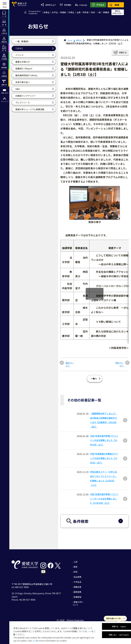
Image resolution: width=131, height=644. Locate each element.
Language (81, 5)
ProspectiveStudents (35, 12)
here (34, 636)
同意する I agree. (114, 623)
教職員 (106, 12)
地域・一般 (96, 12)
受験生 (47, 12)
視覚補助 (65, 5)
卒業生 (71, 12)
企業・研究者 (83, 12)
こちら (90, 627)
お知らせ (86, 40)
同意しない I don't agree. (114, 636)
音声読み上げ (48, 5)
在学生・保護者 (59, 12)
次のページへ (120, 363)
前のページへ (69, 363)
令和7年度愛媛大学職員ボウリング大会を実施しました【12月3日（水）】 (104, 461)
